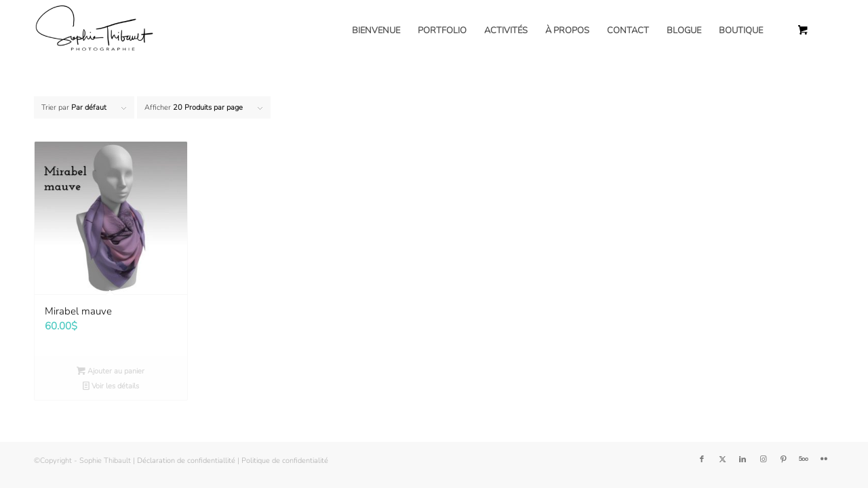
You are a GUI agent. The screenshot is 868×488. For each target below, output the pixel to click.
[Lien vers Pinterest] (783, 460)
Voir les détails (111, 386)
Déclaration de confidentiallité (186, 461)
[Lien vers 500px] (804, 460)
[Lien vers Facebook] (702, 460)
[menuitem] (376, 30)
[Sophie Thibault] (94, 30)
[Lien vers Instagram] (763, 460)
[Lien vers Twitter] (722, 460)
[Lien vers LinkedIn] (743, 460)
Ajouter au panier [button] (111, 371)
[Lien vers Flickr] (824, 460)
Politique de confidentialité (285, 461)
